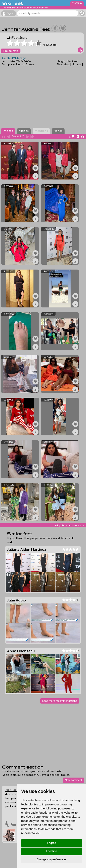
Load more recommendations (60, 701)
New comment (73, 780)
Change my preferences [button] (52, 859)
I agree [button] (52, 843)
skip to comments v (70, 525)
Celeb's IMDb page (14, 58)
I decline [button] (52, 851)
